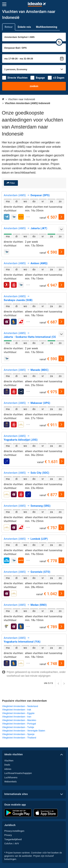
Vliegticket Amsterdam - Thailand (19, 738)
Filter (12, 183)
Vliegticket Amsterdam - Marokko (19, 720)
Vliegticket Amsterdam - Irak (17, 710)
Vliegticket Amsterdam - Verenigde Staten (24, 731)
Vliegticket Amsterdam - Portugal (19, 724)
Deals (7, 765)
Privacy (8, 835)
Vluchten (9, 761)
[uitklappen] (28, 217)
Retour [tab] (9, 27)
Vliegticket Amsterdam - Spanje (18, 734)
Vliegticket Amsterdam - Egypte (18, 713)
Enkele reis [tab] (24, 27)
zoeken (34, 86)
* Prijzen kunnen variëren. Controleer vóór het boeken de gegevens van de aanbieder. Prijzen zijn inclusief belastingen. (33, 856)
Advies (8, 769)
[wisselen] (59, 42)
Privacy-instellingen (14, 831)
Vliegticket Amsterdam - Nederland (20, 706)
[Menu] (4, 4)
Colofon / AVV (12, 843)
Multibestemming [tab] (47, 27)
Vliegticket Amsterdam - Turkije (18, 727)
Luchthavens (11, 777)
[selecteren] (61, 217)
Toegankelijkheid (13, 839)
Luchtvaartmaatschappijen (18, 773)
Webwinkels (10, 782)
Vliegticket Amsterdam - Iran (17, 717)
